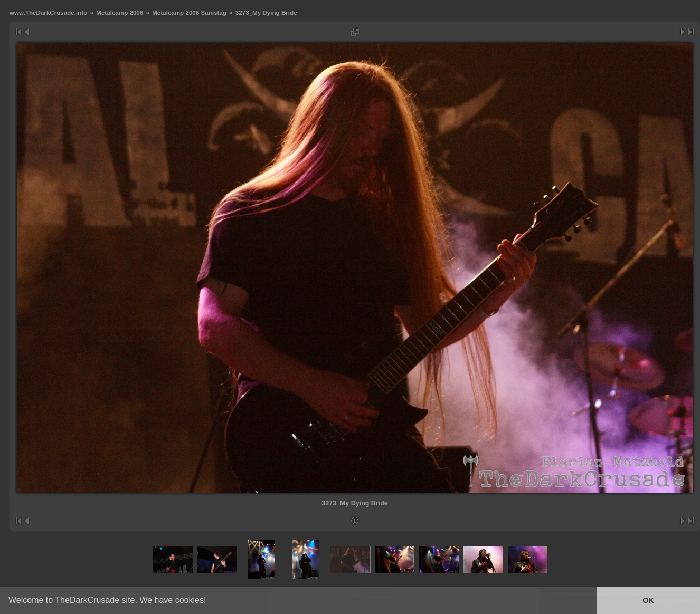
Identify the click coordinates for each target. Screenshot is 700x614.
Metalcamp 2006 (120, 12)
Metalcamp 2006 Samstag (189, 12)
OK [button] (648, 600)
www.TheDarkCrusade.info (48, 12)
